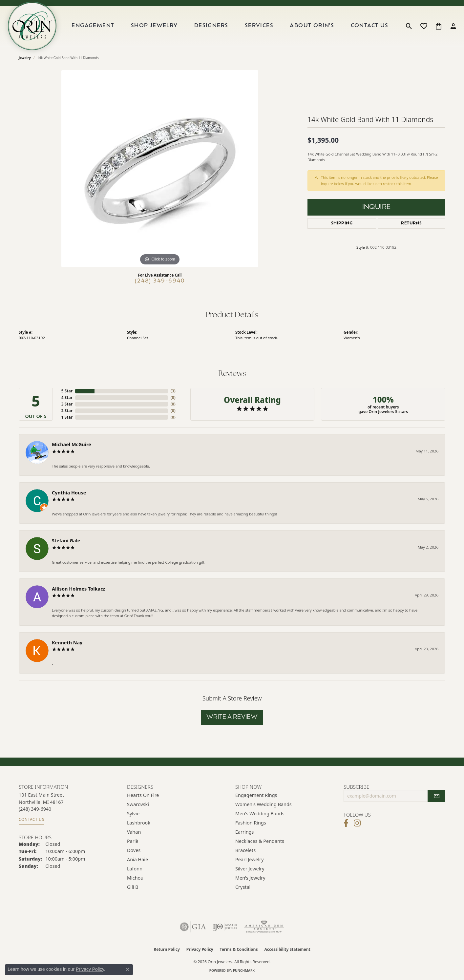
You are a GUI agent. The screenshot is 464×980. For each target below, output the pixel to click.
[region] (160, 169)
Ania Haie (137, 859)
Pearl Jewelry (249, 859)
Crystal (243, 887)
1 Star (67, 417)
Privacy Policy (200, 949)
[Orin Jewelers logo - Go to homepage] (32, 26)
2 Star (67, 411)
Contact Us (370, 26)
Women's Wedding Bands (264, 804)
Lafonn (135, 869)
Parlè (133, 841)
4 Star (67, 397)
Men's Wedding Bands (260, 813)
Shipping (342, 223)
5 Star (67, 391)
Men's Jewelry (250, 878)
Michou (135, 878)
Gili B (133, 887)
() (173, 391)
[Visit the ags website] (264, 927)
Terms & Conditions (239, 949)
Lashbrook (139, 823)
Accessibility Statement (287, 949)
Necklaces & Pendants (260, 841)
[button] (409, 26)
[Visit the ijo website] (225, 927)
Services (259, 26)
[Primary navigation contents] (230, 26)
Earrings (244, 832)
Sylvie (133, 813)
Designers (211, 26)
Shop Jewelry (154, 26)
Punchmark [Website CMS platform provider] (244, 970)
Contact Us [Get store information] (32, 819)
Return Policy (167, 949)
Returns (411, 223)
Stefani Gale (66, 541)
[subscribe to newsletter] (436, 796)
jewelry (25, 58)
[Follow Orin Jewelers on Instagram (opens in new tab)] (357, 823)
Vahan (134, 832)
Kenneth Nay (67, 643)
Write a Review (232, 717)
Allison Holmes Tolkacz (79, 589)
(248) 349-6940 (160, 281)
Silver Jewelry (250, 869)
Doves (134, 850)
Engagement (93, 26)
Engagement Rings (256, 795)
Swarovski (138, 804)
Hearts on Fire (143, 795)
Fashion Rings (251, 823)
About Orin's (312, 26)
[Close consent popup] (128, 970)
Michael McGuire (72, 444)
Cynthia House (69, 493)
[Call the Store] (35, 809)
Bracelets (245, 850)
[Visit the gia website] (193, 927)
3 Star (67, 404)
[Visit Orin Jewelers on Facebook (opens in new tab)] (346, 823)
